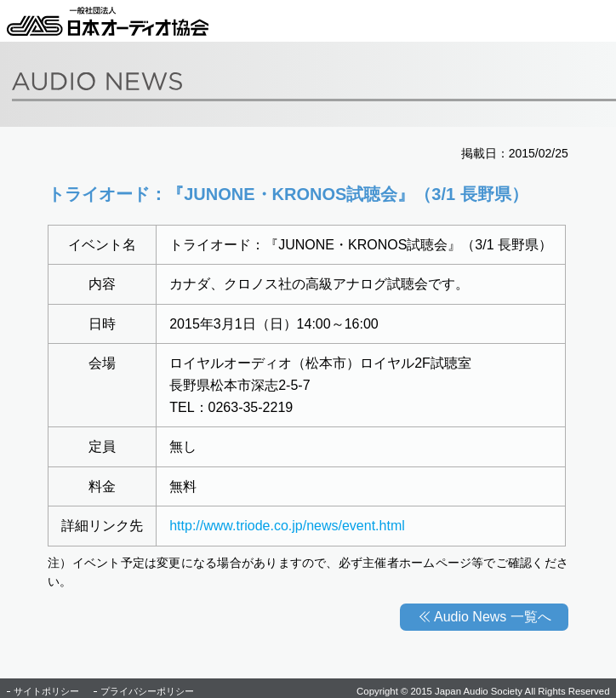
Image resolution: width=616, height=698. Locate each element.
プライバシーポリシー (147, 691)
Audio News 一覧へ (493, 617)
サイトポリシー (46, 691)
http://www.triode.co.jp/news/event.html (287, 526)
